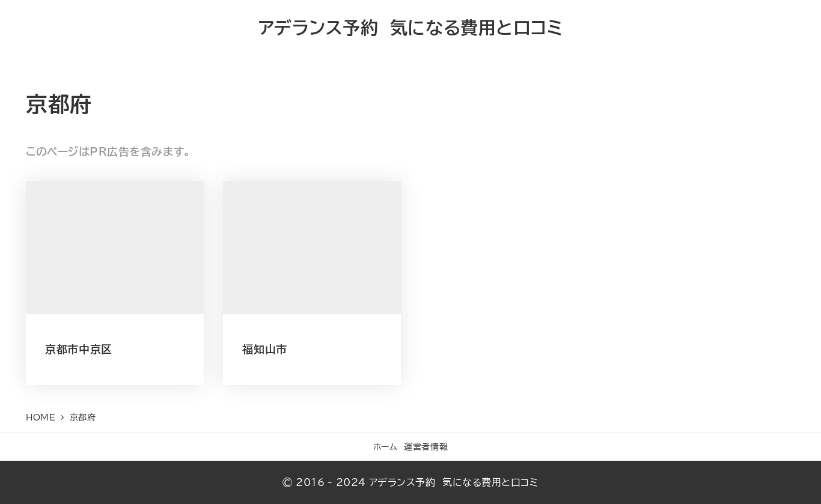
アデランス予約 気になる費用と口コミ (411, 28)
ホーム (386, 447)
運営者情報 (426, 447)
